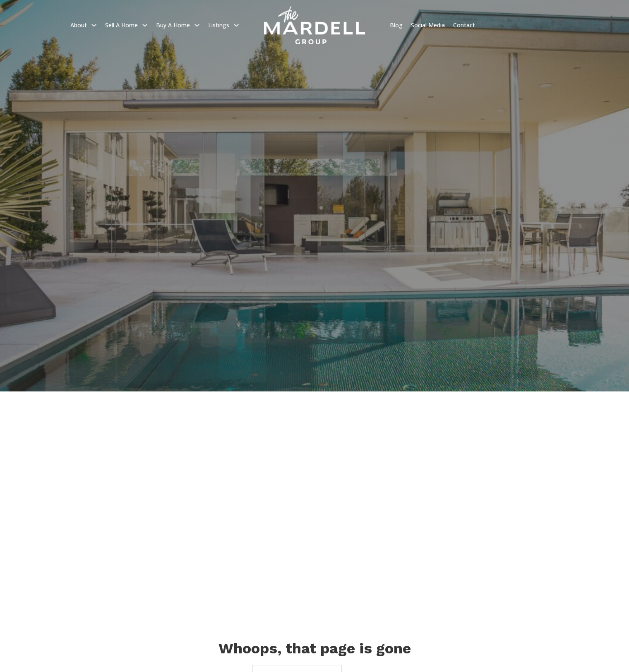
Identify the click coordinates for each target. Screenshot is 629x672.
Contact (464, 25)
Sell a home (121, 25)
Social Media (428, 25)
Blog (396, 25)
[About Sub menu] (94, 25)
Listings (219, 25)
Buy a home (173, 25)
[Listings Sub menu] (236, 25)
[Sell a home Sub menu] (145, 25)
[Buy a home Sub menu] (197, 25)
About (79, 25)
